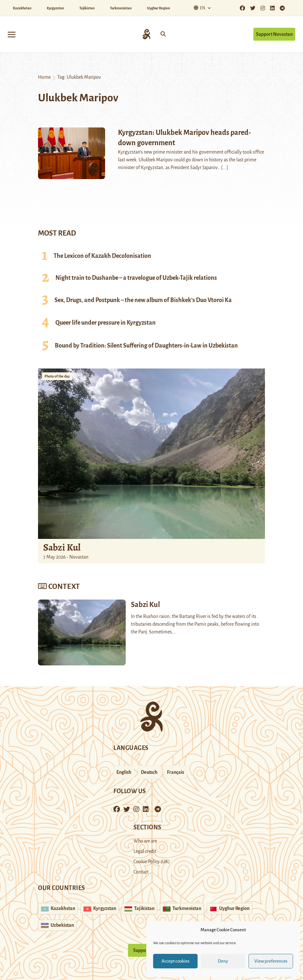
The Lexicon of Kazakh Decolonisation (102, 256)
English (124, 772)
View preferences (271, 961)
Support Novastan (274, 34)
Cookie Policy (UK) (152, 862)
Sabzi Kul (62, 547)
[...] (225, 167)
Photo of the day (57, 376)
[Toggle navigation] (12, 34)
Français (176, 772)
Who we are (145, 841)
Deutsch (149, 772)
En (199, 8)
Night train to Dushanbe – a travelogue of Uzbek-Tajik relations (136, 278)
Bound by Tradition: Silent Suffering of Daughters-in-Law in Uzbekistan (146, 346)
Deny (223, 961)
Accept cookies (176, 961)
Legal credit (145, 851)
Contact (141, 872)
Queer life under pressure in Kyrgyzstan (106, 323)
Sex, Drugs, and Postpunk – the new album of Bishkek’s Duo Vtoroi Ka (143, 300)
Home (44, 77)
